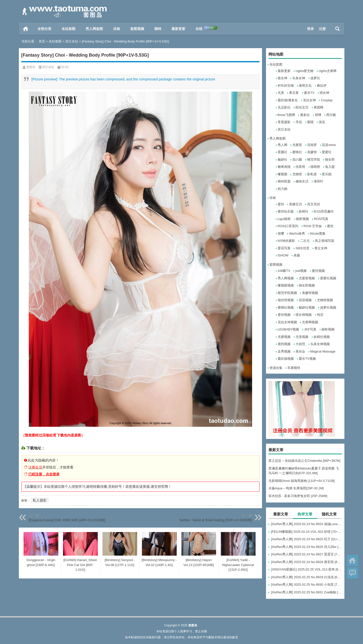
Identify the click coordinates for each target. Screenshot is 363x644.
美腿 (297, 255)
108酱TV (284, 271)
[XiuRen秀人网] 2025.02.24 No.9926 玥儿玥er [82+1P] (306, 547)
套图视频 (137, 29)
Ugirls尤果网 (328, 71)
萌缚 (318, 115)
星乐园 (327, 174)
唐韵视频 (284, 344)
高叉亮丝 (314, 204)
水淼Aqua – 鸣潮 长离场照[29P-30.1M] (296, 488)
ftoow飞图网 (286, 115)
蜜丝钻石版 (286, 211)
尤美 (281, 93)
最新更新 (178, 29)
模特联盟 (284, 181)
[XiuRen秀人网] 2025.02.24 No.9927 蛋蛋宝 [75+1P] (306, 554)
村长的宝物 (286, 86)
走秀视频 (284, 351)
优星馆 (300, 167)
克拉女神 (309, 100)
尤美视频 (302, 337)
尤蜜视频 (284, 337)
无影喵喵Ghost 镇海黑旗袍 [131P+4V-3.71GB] (302, 481)
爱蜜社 (327, 152)
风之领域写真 (325, 241)
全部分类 (44, 29)
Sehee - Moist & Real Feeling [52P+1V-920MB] (216, 520)
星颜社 (282, 152)
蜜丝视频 (318, 271)
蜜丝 (330, 226)
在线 (206, 28)
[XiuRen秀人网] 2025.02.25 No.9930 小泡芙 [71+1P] (306, 585)
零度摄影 (284, 122)
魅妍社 (282, 160)
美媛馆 (312, 152)
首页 (26, 29)
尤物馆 (297, 174)
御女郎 (330, 160)
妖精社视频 (322, 337)
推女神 (282, 78)
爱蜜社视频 (328, 278)
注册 (322, 29)
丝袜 (117, 29)
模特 (158, 29)
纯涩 (320, 315)
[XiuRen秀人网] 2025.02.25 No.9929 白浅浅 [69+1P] (306, 577)
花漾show (329, 145)
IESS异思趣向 (324, 211)
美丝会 (300, 351)
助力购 (282, 189)
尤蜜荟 (297, 145)
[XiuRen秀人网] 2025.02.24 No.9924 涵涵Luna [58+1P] (306, 524)
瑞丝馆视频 (286, 300)
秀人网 (282, 145)
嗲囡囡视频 (286, 285)
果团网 (318, 107)
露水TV (309, 93)
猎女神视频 (304, 315)
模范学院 (314, 160)
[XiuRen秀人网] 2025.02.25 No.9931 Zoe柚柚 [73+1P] (306, 592)
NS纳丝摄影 (286, 241)
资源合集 (276, 368)
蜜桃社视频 (286, 307)
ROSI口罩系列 (288, 226)
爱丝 (281, 204)
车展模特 (294, 368)
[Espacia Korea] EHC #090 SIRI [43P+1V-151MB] (67, 520)
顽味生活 (302, 181)
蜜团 (310, 122)
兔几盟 (330, 167)
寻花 (299, 122)
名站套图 (68, 29)
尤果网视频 (310, 322)
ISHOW (283, 255)
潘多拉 (305, 115)
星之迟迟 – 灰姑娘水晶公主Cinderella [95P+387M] (304, 461)
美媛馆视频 (310, 293)
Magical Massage (323, 351)
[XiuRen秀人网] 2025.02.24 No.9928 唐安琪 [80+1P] (306, 562)
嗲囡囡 (282, 174)
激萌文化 (305, 86)
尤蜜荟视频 (307, 278)
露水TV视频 (307, 359)
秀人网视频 (286, 278)
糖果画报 (284, 167)
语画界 (312, 145)
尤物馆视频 (325, 300)
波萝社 (315, 78)
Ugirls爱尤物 (304, 71)
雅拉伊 (322, 86)
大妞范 (300, 344)
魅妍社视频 (307, 307)
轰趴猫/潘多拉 (288, 100)
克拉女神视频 (287, 322)
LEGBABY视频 (288, 329)
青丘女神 (321, 248)
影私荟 (312, 174)
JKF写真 (310, 329)
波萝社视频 (328, 307)
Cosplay (327, 100)
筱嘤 (281, 233)
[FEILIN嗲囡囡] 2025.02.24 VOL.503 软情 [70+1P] (306, 532)
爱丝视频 (284, 315)
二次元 (305, 241)
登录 (310, 29)
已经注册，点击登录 (44, 474)
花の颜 (297, 160)
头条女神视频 (320, 344)
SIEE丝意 (302, 248)
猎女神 (324, 93)
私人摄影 (40, 500)
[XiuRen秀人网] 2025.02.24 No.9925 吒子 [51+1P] (306, 539)
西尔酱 (331, 115)
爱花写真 (284, 248)
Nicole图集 (318, 233)
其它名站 (72, 41)
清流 (322, 122)
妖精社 (304, 211)
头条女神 (299, 78)
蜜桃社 (297, 152)
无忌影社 (284, 107)
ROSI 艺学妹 (313, 226)
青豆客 (294, 93)
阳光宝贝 (302, 107)
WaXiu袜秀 (297, 233)
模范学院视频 (287, 293)
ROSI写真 (321, 219)
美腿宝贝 (296, 204)
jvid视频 (301, 271)
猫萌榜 (315, 167)
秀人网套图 (94, 29)
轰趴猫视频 (286, 359)
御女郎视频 (307, 285)
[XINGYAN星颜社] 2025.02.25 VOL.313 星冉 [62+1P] (306, 569)
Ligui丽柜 (284, 219)
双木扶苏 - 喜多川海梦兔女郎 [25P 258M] (298, 496)
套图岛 (31, 67)
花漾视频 (305, 300)
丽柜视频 (302, 219)
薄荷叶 (318, 181)
